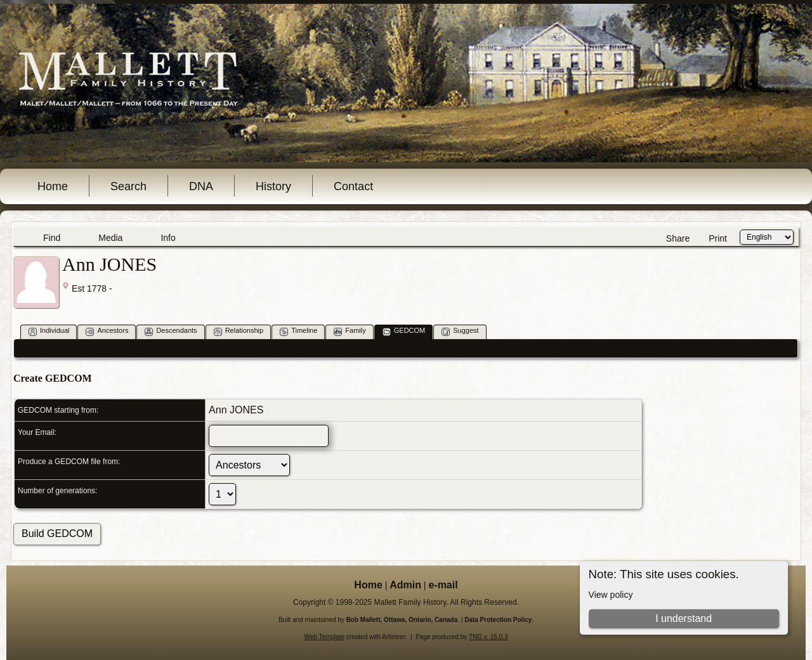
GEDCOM (404, 331)
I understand (684, 618)
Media (110, 238)
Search (128, 186)
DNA (201, 186)
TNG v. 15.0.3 (488, 637)
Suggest (460, 331)
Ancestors (107, 331)
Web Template (325, 637)
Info (168, 238)
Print (718, 238)
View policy (611, 595)
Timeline (298, 331)
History (273, 186)
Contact (353, 186)
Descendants (171, 331)
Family (350, 331)
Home (53, 186)
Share (678, 238)
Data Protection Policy (498, 620)
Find (52, 238)
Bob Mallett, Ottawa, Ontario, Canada (402, 620)
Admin (405, 585)
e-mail (443, 585)
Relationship (239, 331)
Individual (49, 331)
